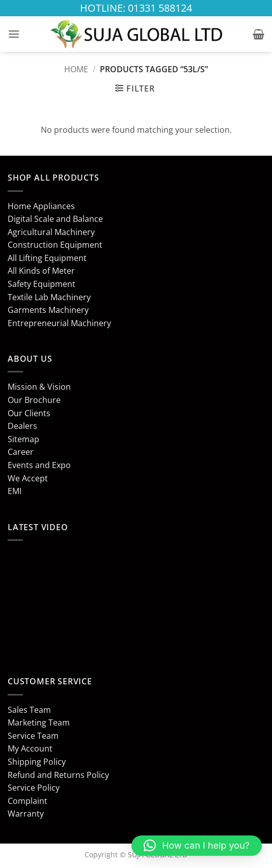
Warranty (26, 814)
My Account (30, 748)
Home (76, 69)
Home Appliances (41, 206)
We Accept (28, 478)
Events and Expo (39, 465)
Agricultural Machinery (51, 232)
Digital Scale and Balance (55, 219)
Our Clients (29, 413)
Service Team (33, 736)
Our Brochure (34, 400)
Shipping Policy (37, 762)
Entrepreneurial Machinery (59, 323)
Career (21, 452)
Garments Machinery (48, 310)
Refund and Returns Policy (58, 775)
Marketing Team (39, 722)
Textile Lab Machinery (49, 297)
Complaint (28, 801)
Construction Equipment (55, 245)
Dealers (22, 426)
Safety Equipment (42, 284)
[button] (14, 34)
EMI (15, 491)
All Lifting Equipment (47, 258)
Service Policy (34, 788)
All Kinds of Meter (41, 271)
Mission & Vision (39, 387)
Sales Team (29, 710)
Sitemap (23, 439)
